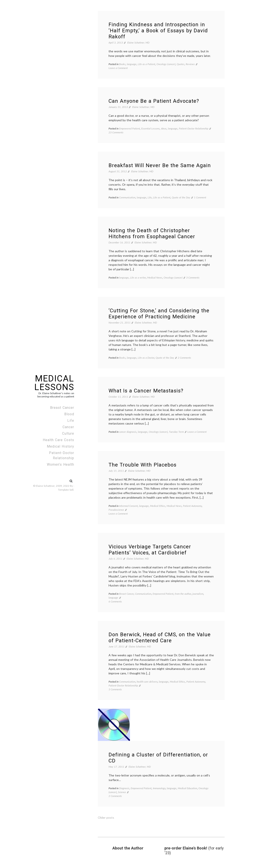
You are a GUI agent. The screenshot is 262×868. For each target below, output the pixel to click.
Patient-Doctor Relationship (62, 455)
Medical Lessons (54, 383)
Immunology (159, 788)
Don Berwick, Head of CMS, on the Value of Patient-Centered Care (160, 638)
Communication (127, 197)
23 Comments (116, 132)
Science (122, 792)
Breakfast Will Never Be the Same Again (160, 165)
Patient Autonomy (192, 506)
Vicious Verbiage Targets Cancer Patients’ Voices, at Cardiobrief (150, 550)
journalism (198, 594)
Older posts (106, 817)
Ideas (164, 128)
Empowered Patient (129, 128)
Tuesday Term (176, 432)
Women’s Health (61, 464)
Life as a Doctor (146, 358)
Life (71, 421)
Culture (68, 433)
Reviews (190, 64)
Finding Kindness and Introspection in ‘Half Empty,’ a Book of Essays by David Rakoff (158, 31)
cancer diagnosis (128, 432)
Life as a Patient (146, 64)
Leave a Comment (118, 68)
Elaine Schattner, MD (138, 43)
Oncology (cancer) (166, 64)
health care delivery (147, 682)
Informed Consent (128, 506)
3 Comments (193, 278)
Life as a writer (138, 278)
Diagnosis (124, 788)
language (132, 64)
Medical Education (187, 788)
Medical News (155, 278)
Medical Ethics (158, 506)
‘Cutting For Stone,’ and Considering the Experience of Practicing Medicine (159, 314)
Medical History (61, 446)
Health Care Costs (58, 440)
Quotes (181, 64)
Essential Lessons (150, 128)
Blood (69, 414)
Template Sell (66, 490)
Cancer (68, 427)
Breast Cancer (62, 408)
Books (122, 64)
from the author (183, 594)
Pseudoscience (116, 510)
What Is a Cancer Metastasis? (146, 391)
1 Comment (200, 197)
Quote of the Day (181, 197)
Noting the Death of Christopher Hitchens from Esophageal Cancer (152, 233)
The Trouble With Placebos (142, 465)
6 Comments (115, 601)
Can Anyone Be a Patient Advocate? (154, 101)
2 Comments (184, 358)
